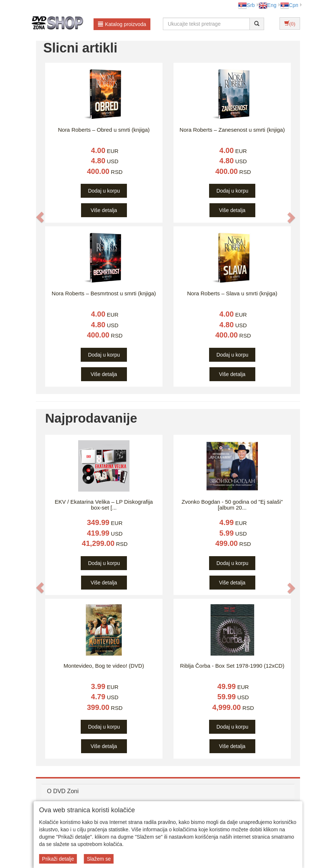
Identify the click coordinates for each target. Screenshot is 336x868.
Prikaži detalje (58, 859)
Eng (268, 5)
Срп (289, 5)
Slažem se (99, 859)
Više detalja (104, 210)
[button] (40, 217)
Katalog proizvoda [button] (122, 24)
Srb (246, 5)
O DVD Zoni (63, 791)
